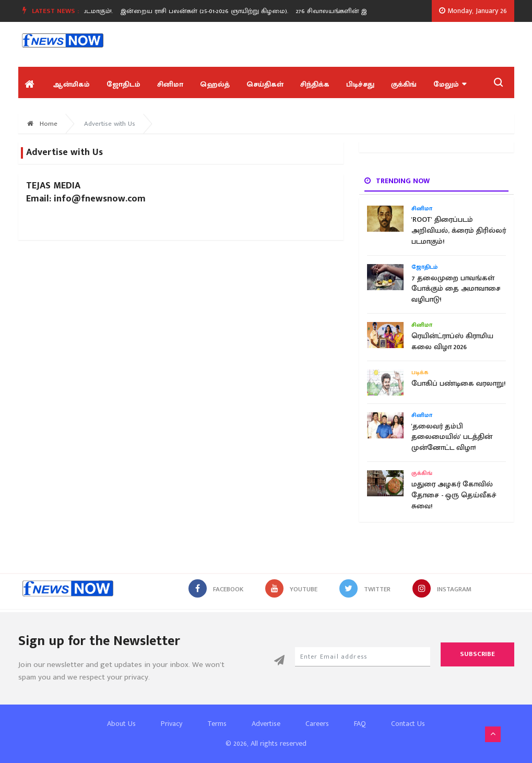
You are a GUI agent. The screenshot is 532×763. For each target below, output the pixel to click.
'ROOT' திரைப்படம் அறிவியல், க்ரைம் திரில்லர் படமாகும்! (459, 231)
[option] (210, 11)
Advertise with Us (110, 124)
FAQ (360, 724)
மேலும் (450, 84)
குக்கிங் (404, 84)
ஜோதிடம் (123, 84)
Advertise (266, 724)
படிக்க (420, 373)
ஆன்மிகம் (71, 84)
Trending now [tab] (397, 181)
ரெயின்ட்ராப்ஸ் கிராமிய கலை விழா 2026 (452, 342)
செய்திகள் (265, 84)
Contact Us (408, 724)
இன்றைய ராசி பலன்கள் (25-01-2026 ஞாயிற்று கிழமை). (206, 11)
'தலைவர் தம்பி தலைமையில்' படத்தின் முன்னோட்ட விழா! (452, 437)
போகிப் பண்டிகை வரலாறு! (458, 384)
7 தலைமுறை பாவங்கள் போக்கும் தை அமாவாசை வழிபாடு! (456, 289)
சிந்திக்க (315, 84)
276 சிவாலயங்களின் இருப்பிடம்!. (347, 11)
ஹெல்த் (215, 84)
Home (42, 124)
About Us (121, 724)
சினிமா (170, 84)
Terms (217, 724)
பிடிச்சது (360, 84)
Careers (317, 724)
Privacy (172, 724)
